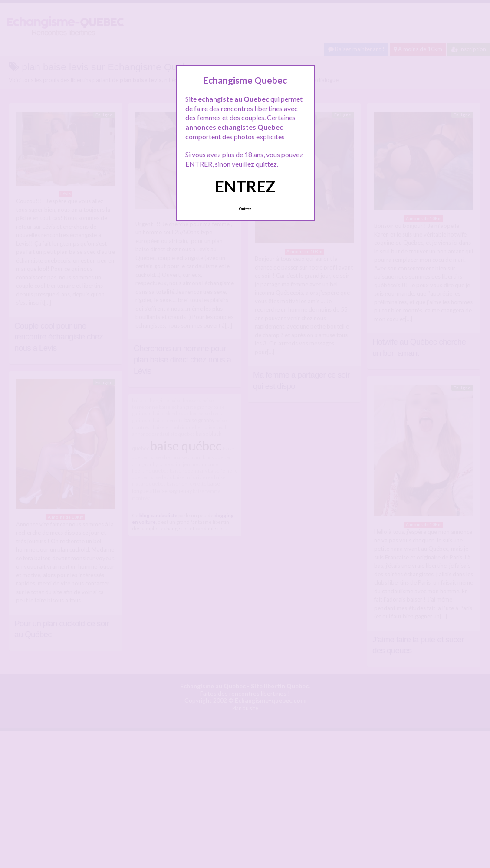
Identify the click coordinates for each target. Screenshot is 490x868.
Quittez (245, 209)
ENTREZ (245, 186)
